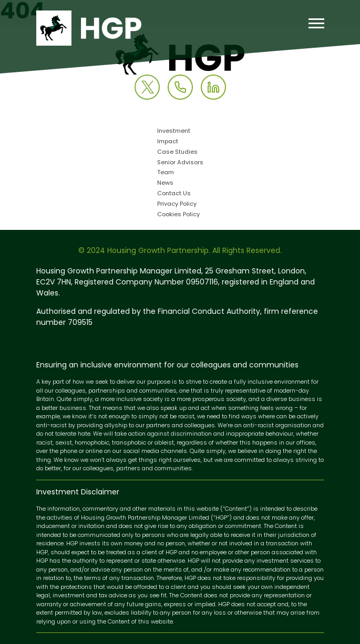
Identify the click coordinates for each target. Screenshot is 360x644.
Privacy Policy (177, 204)
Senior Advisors (180, 163)
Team (166, 173)
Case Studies (177, 152)
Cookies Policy (178, 215)
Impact (168, 142)
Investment (174, 131)
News (165, 183)
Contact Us (174, 194)
